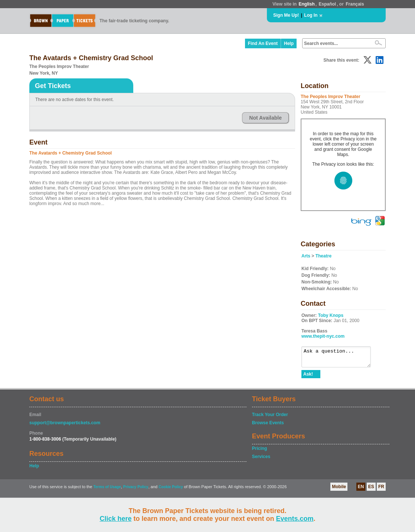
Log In (311, 15)
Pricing (260, 452)
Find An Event (263, 43)
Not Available (265, 118)
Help (289, 43)
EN (361, 490)
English (306, 4)
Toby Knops (331, 315)
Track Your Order (270, 418)
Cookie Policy (171, 490)
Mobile (339, 490)
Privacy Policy (136, 490)
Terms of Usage (107, 490)
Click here (115, 519)
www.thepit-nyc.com (323, 336)
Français (355, 4)
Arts (306, 256)
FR (381, 490)
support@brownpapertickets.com (65, 426)
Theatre (323, 256)
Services (261, 460)
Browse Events (268, 426)
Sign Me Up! (286, 15)
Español (328, 4)
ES (371, 490)
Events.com (295, 519)
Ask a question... (340, 359)
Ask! (308, 377)
